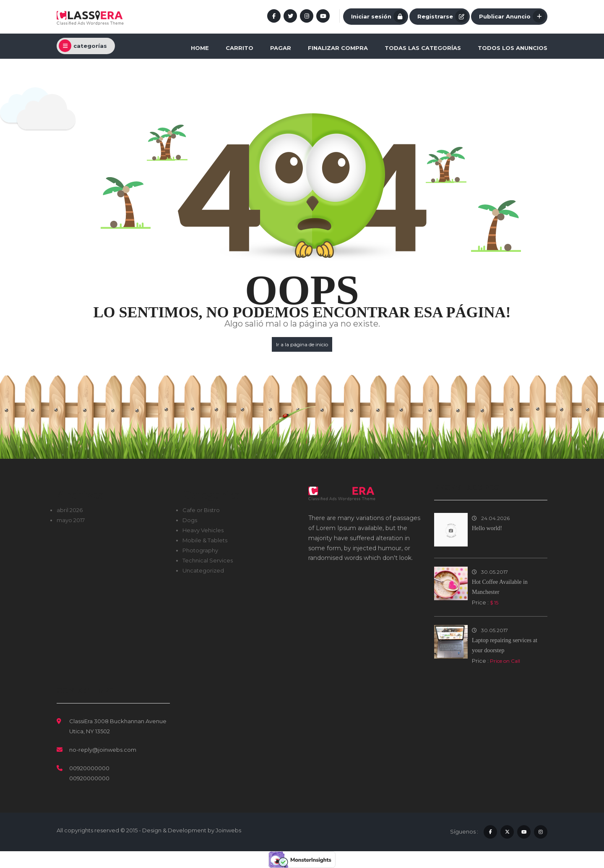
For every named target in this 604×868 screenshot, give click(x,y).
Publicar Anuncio (512, 16)
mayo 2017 (71, 520)
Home (200, 48)
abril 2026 (70, 510)
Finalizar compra (338, 48)
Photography (200, 550)
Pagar (281, 48)
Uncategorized (203, 570)
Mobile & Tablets (205, 540)
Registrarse (443, 16)
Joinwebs (228, 830)
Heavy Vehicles (203, 530)
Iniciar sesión (379, 16)
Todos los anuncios (513, 48)
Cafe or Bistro (201, 510)
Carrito (240, 48)
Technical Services (208, 560)
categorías (83, 46)
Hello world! (487, 528)
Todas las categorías (423, 48)
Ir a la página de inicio (302, 344)
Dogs (190, 520)
